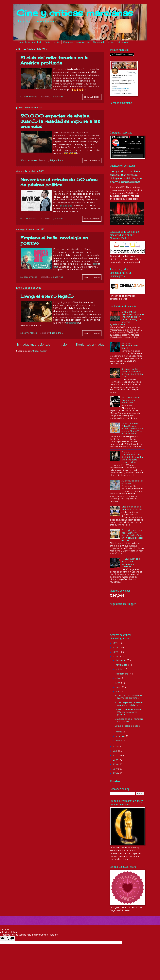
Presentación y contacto (30, 42)
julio (118, 678)
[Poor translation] (10, 938)
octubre (120, 669)
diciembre (121, 660)
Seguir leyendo (92, 97)
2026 (116, 643)
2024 (116, 652)
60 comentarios (29, 97)
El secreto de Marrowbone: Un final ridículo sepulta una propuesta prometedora (132, 457)
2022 (116, 747)
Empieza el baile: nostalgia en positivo (129, 720)
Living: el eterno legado (47, 296)
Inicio (63, 344)
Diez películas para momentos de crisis (132, 508)
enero (119, 741)
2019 (116, 760)
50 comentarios (29, 277)
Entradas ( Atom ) (39, 351)
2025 (116, 648)
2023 (116, 657)
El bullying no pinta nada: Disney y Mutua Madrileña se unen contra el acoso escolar (133, 535)
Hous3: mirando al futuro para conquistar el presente (131, 563)
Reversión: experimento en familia (130, 345)
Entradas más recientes (33, 344)
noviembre (122, 665)
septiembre (122, 674)
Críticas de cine (52, 42)
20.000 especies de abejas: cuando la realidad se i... (129, 704)
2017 (116, 769)
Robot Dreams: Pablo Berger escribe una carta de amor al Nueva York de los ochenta (132, 429)
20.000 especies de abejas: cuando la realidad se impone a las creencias (60, 121)
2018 (116, 764)
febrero (120, 736)
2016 (116, 773)
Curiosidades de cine (104, 42)
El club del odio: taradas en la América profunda (54, 60)
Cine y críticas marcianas (75, 13)
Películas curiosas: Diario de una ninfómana (131, 400)
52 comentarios (29, 160)
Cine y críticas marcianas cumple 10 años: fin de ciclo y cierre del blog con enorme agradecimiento (127, 318)
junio (118, 683)
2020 (116, 755)
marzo (119, 732)
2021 (116, 751)
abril (118, 692)
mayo (119, 687)
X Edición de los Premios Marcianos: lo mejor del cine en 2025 (132, 373)
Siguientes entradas (90, 344)
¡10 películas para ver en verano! (132, 482)
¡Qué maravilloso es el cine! (77, 42)
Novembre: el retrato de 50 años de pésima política (59, 182)
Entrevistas (122, 42)
